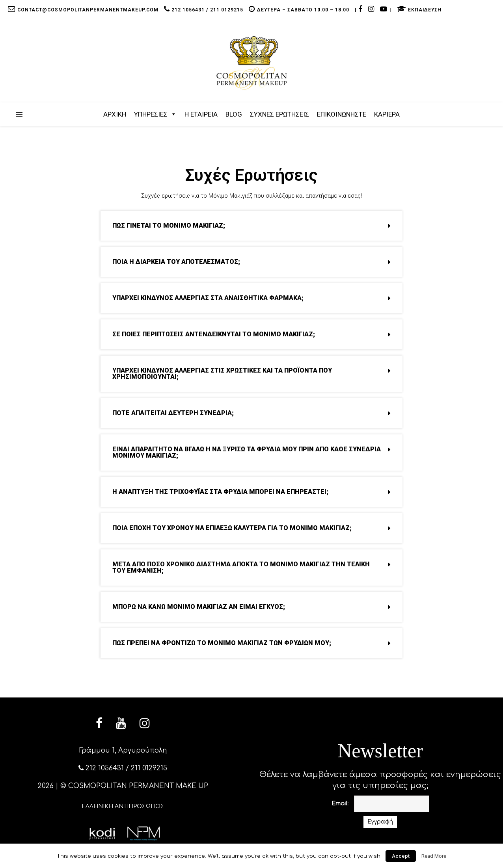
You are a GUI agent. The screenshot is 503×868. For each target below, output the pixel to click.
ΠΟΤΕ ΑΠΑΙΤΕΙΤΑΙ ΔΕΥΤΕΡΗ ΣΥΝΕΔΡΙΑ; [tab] (251, 413)
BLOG (234, 114)
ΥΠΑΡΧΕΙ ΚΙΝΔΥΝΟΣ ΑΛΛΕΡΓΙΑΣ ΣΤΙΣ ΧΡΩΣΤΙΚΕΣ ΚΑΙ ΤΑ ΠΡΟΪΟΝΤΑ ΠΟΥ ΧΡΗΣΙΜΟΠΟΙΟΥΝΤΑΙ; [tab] (251, 374)
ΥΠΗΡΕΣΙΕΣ (151, 114)
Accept (401, 856)
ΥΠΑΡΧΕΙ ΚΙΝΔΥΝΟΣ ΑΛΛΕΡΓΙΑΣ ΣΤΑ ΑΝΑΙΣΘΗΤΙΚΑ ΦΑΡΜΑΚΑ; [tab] (251, 298)
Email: (340, 804)
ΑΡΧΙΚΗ (115, 114)
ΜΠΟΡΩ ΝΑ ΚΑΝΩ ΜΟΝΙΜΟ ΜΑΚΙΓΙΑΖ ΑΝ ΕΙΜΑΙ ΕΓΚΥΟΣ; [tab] (251, 607)
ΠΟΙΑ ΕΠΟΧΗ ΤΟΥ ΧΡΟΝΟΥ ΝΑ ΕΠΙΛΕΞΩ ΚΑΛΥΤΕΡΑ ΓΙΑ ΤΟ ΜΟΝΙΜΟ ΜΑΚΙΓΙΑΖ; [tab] (251, 528)
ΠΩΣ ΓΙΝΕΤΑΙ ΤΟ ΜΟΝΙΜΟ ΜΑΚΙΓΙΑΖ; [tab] (251, 225)
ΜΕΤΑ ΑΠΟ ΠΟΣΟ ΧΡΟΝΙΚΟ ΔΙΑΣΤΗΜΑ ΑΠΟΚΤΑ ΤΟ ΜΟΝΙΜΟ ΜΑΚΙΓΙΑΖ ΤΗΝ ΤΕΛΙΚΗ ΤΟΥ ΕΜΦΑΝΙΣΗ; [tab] (251, 567)
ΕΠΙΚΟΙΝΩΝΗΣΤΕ (342, 114)
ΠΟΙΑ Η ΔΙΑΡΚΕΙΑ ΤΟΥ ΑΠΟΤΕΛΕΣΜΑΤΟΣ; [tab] (251, 262)
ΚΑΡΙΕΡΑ (387, 114)
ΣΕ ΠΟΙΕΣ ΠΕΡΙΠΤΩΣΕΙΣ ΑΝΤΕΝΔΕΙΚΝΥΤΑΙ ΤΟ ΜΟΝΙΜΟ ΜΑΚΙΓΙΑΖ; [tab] (251, 334)
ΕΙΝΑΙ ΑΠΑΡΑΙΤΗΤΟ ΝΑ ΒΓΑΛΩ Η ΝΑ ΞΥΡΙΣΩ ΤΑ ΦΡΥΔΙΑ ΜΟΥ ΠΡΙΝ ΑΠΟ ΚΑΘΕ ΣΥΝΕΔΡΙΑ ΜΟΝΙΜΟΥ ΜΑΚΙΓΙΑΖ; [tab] (251, 452)
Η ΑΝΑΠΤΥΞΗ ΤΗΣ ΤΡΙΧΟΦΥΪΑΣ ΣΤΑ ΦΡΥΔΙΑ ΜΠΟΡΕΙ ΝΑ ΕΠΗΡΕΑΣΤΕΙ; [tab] (251, 492)
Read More (434, 856)
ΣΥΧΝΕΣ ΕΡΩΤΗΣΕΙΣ (279, 114)
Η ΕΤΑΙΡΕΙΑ (201, 114)
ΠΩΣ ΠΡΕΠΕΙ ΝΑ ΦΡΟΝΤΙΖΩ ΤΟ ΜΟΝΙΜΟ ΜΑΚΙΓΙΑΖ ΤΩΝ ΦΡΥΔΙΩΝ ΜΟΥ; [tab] (251, 643)
